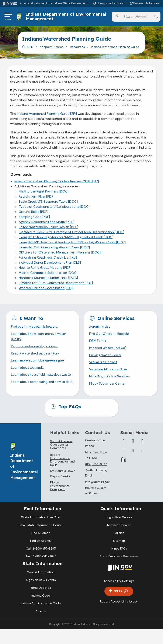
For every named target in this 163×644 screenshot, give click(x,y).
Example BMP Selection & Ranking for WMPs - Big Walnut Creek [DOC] (72, 244)
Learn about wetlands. (28, 372)
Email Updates (41, 602)
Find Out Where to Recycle (110, 336)
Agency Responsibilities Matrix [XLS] (46, 224)
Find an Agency (41, 555)
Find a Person (41, 547)
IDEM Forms (98, 343)
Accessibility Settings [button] (119, 595)
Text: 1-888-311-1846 (41, 571)
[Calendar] (124, 474)
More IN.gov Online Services (110, 381)
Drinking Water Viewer (106, 358)
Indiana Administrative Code (41, 618)
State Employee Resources (119, 571)
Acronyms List (100, 329)
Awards (41, 626)
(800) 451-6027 (96, 479)
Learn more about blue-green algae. (39, 364)
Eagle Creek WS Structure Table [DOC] (48, 203)
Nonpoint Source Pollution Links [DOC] (48, 279)
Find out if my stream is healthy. (35, 329)
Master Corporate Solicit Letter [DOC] (48, 274)
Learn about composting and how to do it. (42, 395)
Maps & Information (41, 587)
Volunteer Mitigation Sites (109, 373)
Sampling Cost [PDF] (34, 218)
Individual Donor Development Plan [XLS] (50, 264)
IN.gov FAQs (119, 563)
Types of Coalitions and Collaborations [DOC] (54, 208)
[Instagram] (142, 456)
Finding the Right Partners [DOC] (44, 193)
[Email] (142, 465)
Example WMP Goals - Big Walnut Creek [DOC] (54, 249)
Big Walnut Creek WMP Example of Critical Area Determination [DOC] (71, 234)
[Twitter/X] (133, 456)
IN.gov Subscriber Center (108, 388)
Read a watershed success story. (37, 357)
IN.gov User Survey (119, 532)
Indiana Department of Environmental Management (67, 17)
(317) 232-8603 (96, 467)
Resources (77, 48)
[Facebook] (124, 456)
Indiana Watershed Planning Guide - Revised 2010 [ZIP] (57, 183)
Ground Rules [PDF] (33, 213)
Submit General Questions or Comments (61, 459)
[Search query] (137, 17)
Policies (119, 547)
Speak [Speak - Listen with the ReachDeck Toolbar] (118, 606)
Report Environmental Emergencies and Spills (62, 474)
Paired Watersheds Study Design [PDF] (48, 229)
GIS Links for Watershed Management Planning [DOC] (60, 254)
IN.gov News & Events (41, 594)
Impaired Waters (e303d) (108, 351)
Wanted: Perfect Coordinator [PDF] (46, 290)
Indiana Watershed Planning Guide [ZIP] (47, 115)
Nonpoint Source (52, 48)
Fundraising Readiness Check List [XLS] (48, 259)
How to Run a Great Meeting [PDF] (45, 269)
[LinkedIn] (133, 465)
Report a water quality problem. (35, 349)
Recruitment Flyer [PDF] (37, 198)
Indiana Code (41, 610)
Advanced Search (119, 539)
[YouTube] (124, 465)
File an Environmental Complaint (60, 500)
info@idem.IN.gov (97, 496)
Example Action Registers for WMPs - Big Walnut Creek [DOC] (66, 239)
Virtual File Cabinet (104, 366)
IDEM (30, 48)
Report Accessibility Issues (119, 616)
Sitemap (119, 555)
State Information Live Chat (41, 532)
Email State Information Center (41, 539)
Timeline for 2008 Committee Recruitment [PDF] (56, 285)
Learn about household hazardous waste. (38, 382)
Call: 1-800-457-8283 (41, 563)
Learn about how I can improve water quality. (40, 339)
